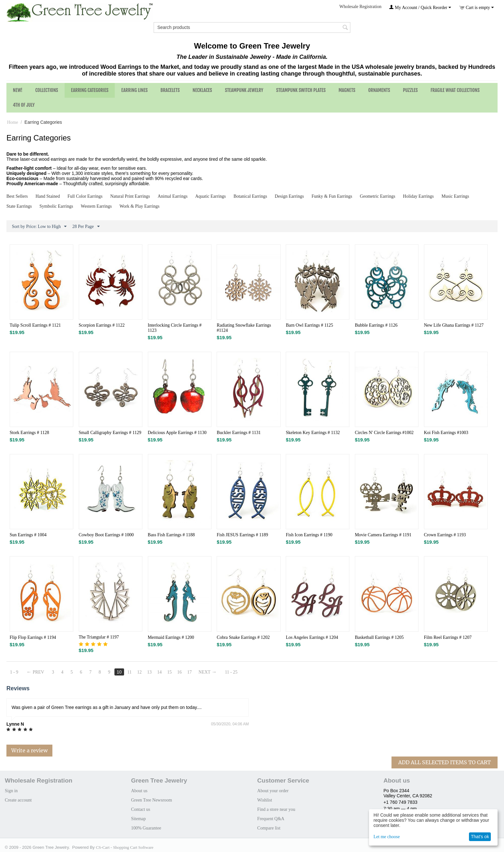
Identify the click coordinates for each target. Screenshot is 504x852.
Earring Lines (134, 90)
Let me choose (387, 837)
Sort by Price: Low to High (39, 227)
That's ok (480, 837)
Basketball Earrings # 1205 (379, 637)
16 (183, 672)
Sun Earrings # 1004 (28, 535)
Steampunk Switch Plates (301, 90)
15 (173, 672)
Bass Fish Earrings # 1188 (171, 535)
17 (193, 672)
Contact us (141, 809)
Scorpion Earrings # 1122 (102, 325)
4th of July (24, 105)
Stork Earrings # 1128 (29, 433)
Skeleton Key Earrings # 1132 (313, 433)
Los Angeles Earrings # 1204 (312, 637)
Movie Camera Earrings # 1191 (383, 535)
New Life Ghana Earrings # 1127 (454, 325)
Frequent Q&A (271, 819)
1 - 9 (14, 672)
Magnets (347, 90)
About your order (273, 791)
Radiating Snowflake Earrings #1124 (244, 328)
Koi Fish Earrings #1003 (446, 433)
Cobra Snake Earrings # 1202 (243, 637)
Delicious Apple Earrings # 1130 (177, 433)
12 (142, 672)
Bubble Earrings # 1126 (376, 325)
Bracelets (170, 90)
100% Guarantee (146, 828)
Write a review (29, 750)
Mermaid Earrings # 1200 (171, 637)
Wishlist (265, 800)
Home (13, 122)
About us (139, 791)
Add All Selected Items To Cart (445, 762)
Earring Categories (90, 90)
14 (162, 672)
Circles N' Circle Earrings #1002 (384, 433)
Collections (47, 90)
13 (152, 672)
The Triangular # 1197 (99, 637)
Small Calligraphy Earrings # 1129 (110, 433)
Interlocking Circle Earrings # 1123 (175, 328)
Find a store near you (276, 809)
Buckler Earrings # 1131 (239, 433)
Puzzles (410, 90)
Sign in (11, 791)
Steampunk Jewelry (244, 90)
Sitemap (139, 819)
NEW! (18, 90)
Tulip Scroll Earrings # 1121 (35, 325)
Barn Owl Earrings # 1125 (309, 325)
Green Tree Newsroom (152, 800)
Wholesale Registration (360, 7)
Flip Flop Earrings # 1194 (33, 637)
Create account (18, 800)
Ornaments (379, 90)
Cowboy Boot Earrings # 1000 (106, 535)
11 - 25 (235, 672)
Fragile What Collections (455, 90)
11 (131, 672)
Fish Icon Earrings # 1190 (309, 535)
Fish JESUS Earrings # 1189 (242, 535)
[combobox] (252, 27)
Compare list (269, 828)
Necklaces (202, 90)
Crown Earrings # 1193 (445, 535)
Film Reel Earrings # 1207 (448, 637)
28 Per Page (86, 227)
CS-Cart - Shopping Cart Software (125, 847)
